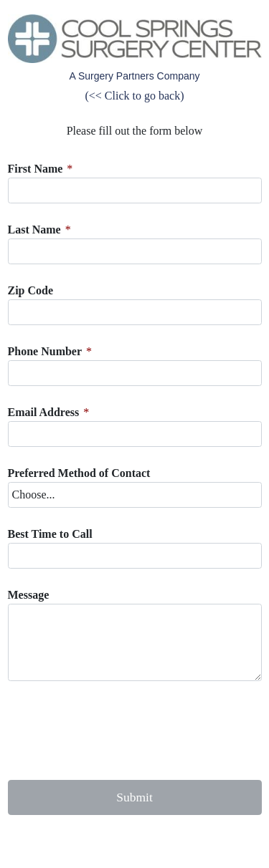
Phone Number (45, 351)
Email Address (44, 412)
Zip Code (31, 290)
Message (29, 595)
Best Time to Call (50, 534)
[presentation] (117, 730)
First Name (36, 169)
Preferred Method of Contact (79, 473)
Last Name (34, 230)
